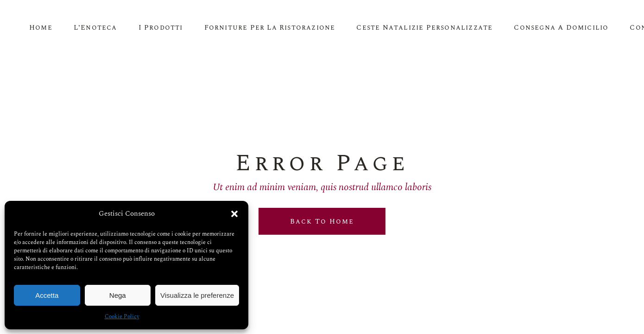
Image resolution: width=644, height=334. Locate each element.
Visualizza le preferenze (197, 295)
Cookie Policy (122, 317)
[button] (234, 214)
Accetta (47, 295)
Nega (118, 295)
